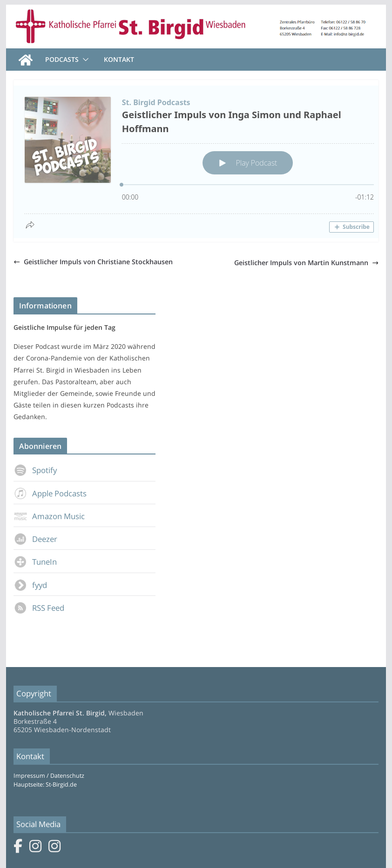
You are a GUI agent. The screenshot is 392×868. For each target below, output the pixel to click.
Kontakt (119, 59)
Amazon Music (49, 516)
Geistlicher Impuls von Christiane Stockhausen (93, 262)
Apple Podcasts (50, 493)
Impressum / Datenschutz (49, 776)
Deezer (35, 539)
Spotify (35, 470)
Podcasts (62, 59)
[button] (84, 60)
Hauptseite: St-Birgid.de (45, 785)
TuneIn (35, 562)
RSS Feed (39, 608)
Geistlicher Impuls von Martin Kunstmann (306, 263)
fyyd (30, 585)
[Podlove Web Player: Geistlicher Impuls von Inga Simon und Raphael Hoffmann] (199, 162)
